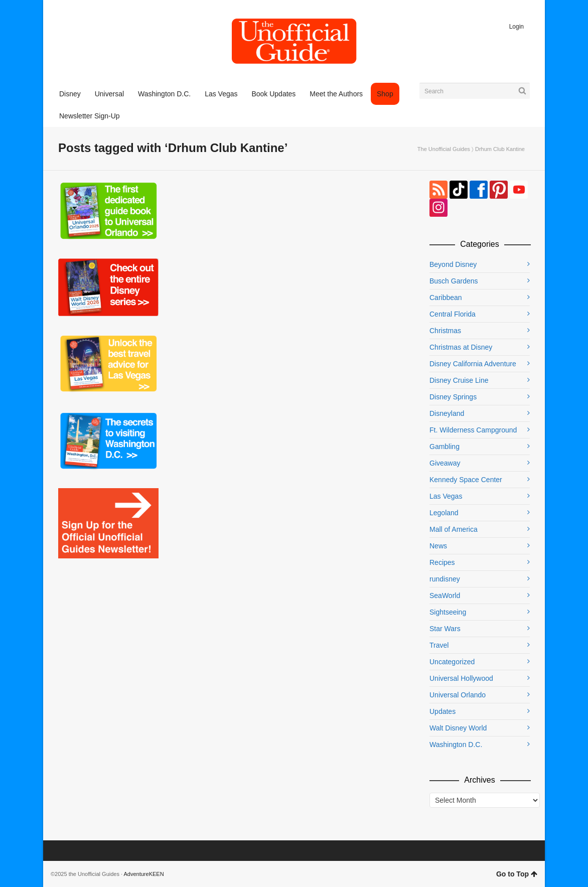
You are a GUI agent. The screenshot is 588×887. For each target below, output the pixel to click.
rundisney (445, 579)
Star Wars (445, 629)
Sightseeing (448, 612)
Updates (443, 711)
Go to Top (517, 874)
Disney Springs (453, 397)
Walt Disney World (458, 728)
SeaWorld (445, 596)
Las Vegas (446, 496)
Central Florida (453, 314)
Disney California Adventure (473, 364)
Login (517, 27)
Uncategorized (452, 662)
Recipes (442, 562)
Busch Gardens (454, 281)
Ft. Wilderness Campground (473, 430)
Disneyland (447, 413)
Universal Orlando (458, 695)
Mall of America (454, 529)
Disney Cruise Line (459, 380)
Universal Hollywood (461, 678)
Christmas (445, 331)
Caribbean (446, 298)
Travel (439, 645)
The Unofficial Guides (444, 149)
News (438, 546)
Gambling (445, 447)
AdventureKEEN (144, 874)
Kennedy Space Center (466, 480)
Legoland (444, 513)
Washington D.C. (456, 745)
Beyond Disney (453, 264)
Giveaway (445, 463)
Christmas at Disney (461, 347)
